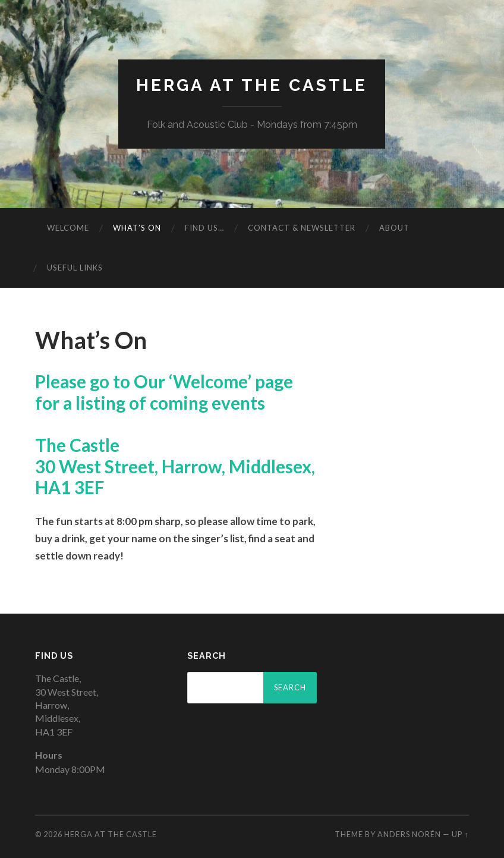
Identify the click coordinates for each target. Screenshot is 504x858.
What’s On (137, 228)
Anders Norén (409, 834)
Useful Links (75, 268)
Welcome (68, 228)
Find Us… (204, 228)
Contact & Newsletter (302, 228)
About (394, 228)
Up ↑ (460, 834)
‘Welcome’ (210, 381)
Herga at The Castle (252, 85)
